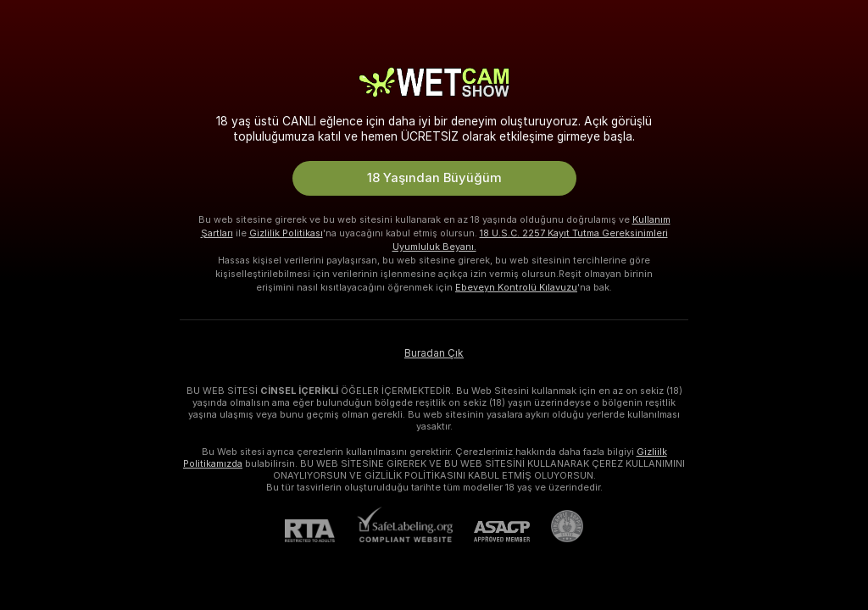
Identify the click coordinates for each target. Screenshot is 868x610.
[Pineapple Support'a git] (556, 526)
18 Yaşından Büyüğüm (434, 178)
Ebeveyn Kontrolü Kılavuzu (516, 287)
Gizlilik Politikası (286, 233)
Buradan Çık (434, 353)
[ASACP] (491, 532)
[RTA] (320, 531)
